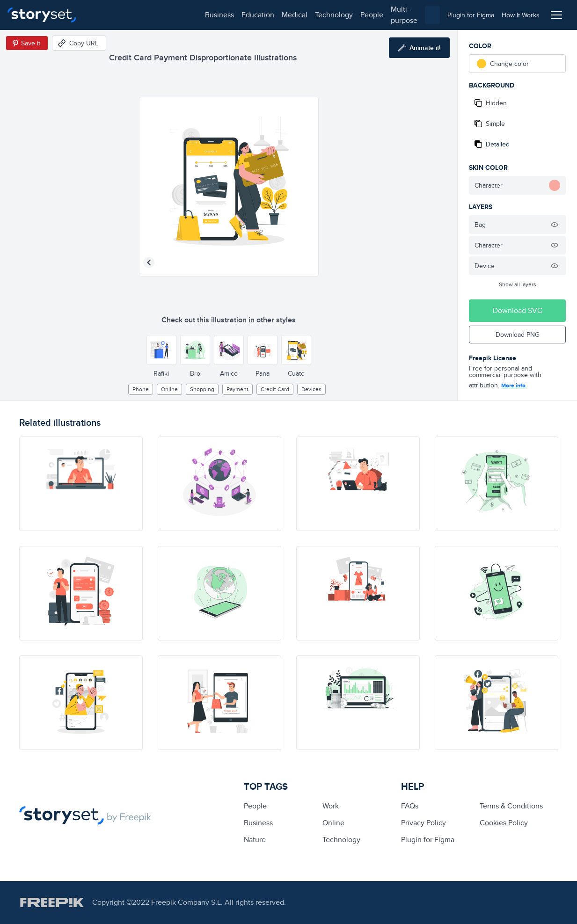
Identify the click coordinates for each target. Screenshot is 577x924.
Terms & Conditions (511, 806)
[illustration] (81, 484)
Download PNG (518, 335)
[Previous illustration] (149, 262)
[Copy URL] (79, 43)
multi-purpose (300, 15)
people (258, 15)
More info (513, 386)
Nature (255, 840)
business (106, 15)
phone (141, 389)
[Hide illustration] (555, 225)
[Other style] (161, 350)
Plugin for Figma (428, 840)
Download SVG (518, 310)
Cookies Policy (504, 823)
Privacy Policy (424, 823)
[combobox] (385, 15)
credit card (275, 389)
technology (220, 15)
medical (181, 15)
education (144, 15)
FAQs (410, 806)
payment (237, 389)
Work (331, 806)
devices (311, 389)
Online (169, 389)
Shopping (202, 389)
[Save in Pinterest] (27, 43)
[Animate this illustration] (419, 48)
